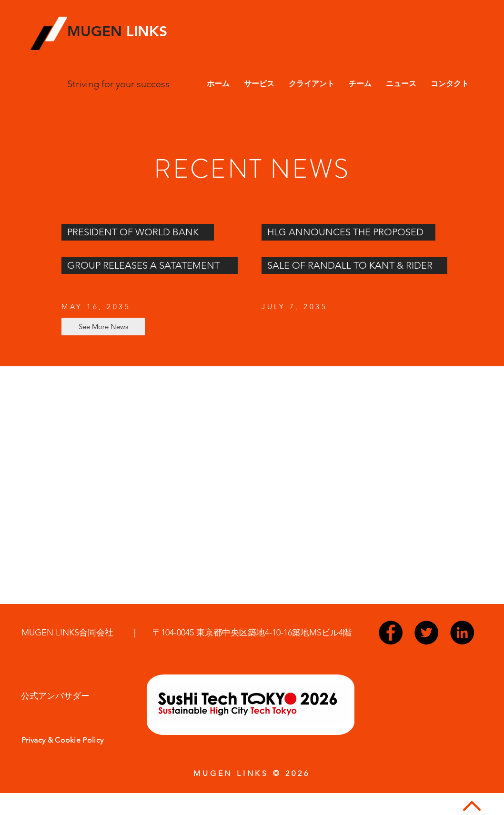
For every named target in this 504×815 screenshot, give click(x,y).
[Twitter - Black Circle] (426, 633)
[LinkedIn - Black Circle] (462, 633)
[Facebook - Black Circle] (391, 633)
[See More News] (103, 327)
